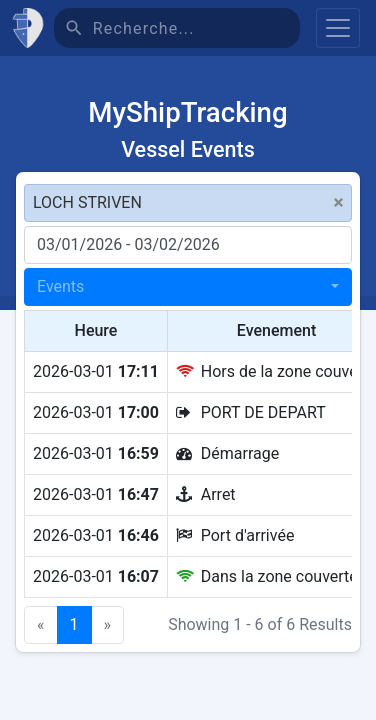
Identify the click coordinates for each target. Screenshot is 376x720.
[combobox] (188, 287)
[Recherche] (196, 28)
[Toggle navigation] (338, 28)
